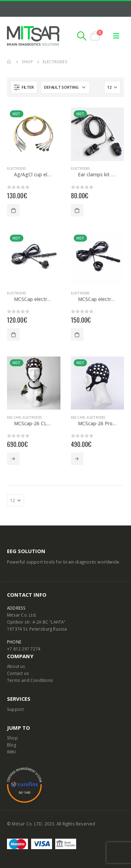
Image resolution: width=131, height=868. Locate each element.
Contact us (18, 673)
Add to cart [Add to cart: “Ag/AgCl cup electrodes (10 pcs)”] (13, 210)
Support (15, 709)
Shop (12, 738)
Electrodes (16, 168)
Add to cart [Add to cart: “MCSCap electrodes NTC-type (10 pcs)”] (77, 334)
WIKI (11, 752)
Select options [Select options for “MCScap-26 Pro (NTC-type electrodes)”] (77, 459)
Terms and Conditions (30, 680)
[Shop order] (65, 87)
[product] (34, 134)
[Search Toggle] (82, 36)
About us (16, 666)
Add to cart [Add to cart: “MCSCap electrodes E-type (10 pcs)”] (13, 334)
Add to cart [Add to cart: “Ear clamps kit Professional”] (77, 210)
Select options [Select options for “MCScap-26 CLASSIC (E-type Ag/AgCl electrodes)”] (13, 459)
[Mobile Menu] (116, 36)
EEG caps (14, 417)
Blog (12, 745)
